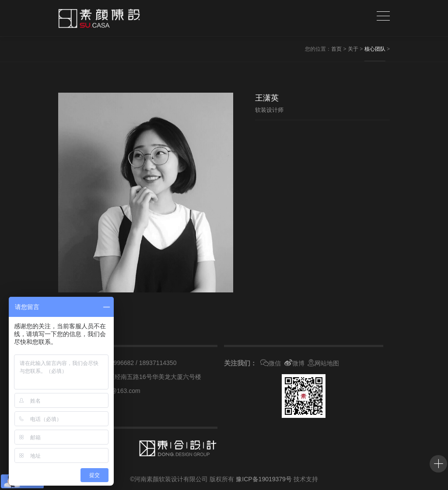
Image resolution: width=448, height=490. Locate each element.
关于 (353, 49)
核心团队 (375, 49)
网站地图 (323, 363)
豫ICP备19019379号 (264, 479)
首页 (336, 49)
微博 (294, 363)
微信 (271, 363)
